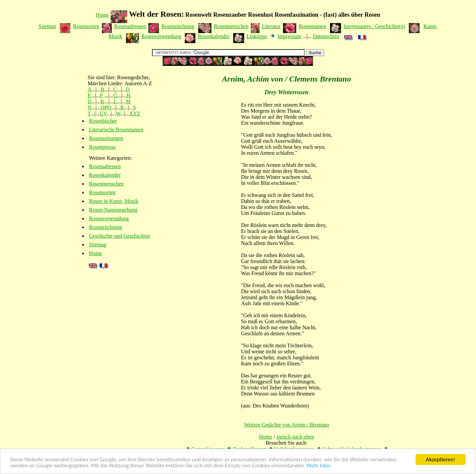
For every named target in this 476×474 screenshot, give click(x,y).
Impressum (289, 36)
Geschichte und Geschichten (119, 236)
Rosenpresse (102, 147)
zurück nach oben (295, 437)
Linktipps (257, 36)
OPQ (106, 107)
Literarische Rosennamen (116, 130)
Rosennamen (312, 26)
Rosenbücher (103, 121)
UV (103, 113)
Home (102, 15)
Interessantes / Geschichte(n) (374, 26)
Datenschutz (326, 36)
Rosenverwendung (161, 36)
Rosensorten (86, 26)
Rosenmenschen (231, 26)
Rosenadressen (130, 26)
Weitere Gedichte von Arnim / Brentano (286, 425)
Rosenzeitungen (106, 138)
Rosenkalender (214, 36)
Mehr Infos (319, 466)
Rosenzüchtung (178, 26)
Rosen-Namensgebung (113, 210)
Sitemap (47, 26)
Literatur (271, 26)
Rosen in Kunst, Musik (114, 201)
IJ (90, 101)
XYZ (135, 113)
